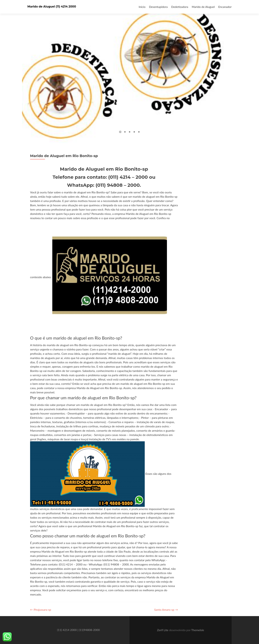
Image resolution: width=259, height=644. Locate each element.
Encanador (225, 7)
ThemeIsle (198, 630)
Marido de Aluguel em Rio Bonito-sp (64, 156)
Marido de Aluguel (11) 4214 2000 (52, 7)
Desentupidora (158, 7)
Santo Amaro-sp (166, 610)
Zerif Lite (163, 630)
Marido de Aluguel (203, 7)
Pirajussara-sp (41, 610)
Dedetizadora (180, 7)
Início (142, 7)
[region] (129, 72)
